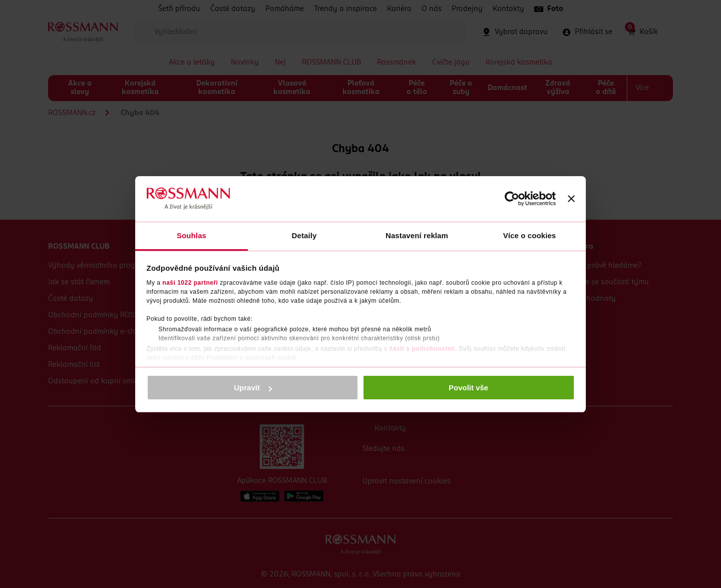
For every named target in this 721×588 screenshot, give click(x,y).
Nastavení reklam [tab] (417, 235)
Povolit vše (468, 388)
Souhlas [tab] (192, 235)
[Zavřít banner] (571, 199)
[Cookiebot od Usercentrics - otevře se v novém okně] (512, 199)
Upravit (253, 388)
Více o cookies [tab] (530, 235)
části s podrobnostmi (422, 349)
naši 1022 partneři (190, 283)
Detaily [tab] (304, 235)
